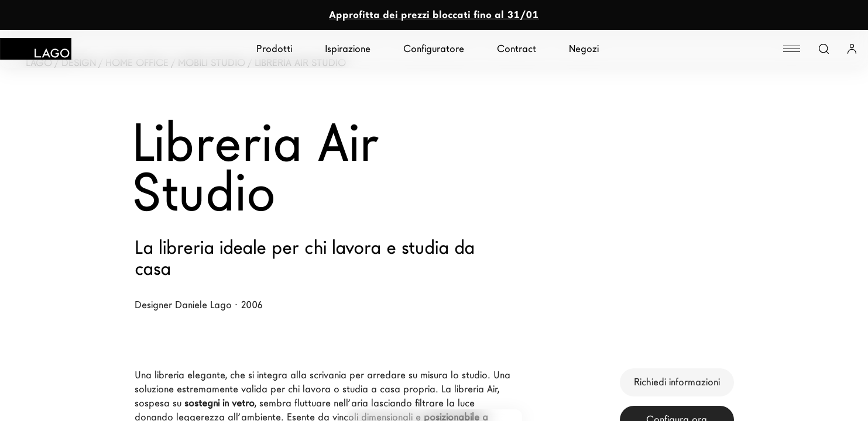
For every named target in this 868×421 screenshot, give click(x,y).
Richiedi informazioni (677, 382)
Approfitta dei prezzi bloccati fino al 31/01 (434, 15)
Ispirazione (348, 49)
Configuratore (434, 49)
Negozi (584, 49)
